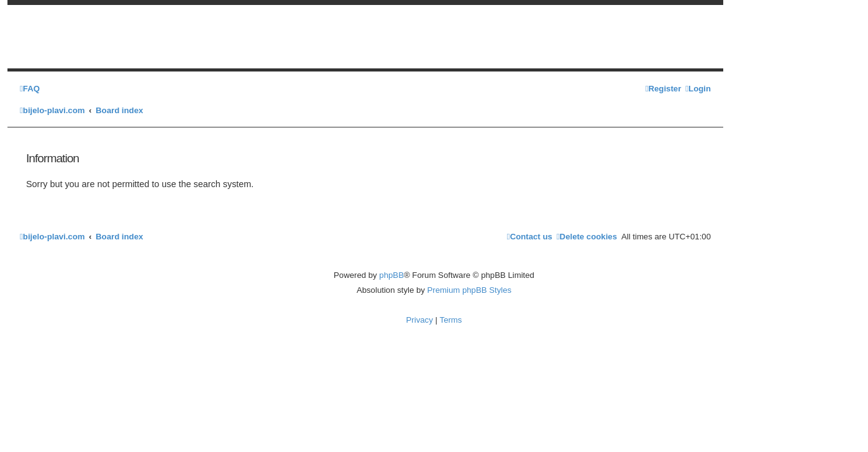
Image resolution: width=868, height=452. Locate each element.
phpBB (391, 275)
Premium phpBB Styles (470, 290)
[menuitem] (30, 89)
